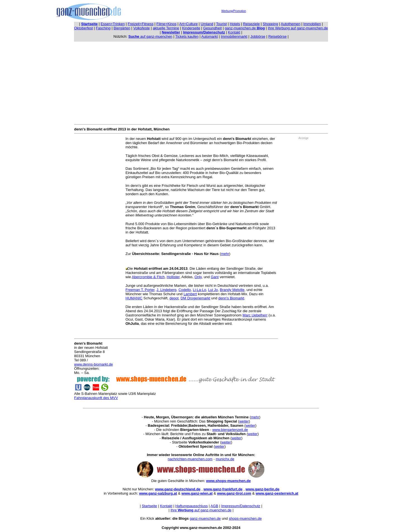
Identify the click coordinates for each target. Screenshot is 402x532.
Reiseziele (251, 24)
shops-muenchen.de (245, 518)
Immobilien (312, 24)
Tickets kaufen (187, 36)
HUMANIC (134, 298)
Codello (185, 290)
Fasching (103, 28)
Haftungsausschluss (192, 506)
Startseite (149, 506)
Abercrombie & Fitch (148, 277)
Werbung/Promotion (234, 11)
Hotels (235, 24)
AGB (214, 506)
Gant (215, 277)
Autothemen (291, 24)
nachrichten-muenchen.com (190, 459)
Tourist (221, 24)
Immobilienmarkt (234, 36)
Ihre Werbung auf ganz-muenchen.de (298, 28)
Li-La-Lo (200, 290)
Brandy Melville (232, 290)
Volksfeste (141, 28)
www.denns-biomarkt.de (94, 364)
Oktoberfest (84, 28)
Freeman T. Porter (140, 290)
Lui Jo (213, 290)
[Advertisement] (201, 82)
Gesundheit (213, 28)
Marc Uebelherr (255, 315)
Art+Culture (188, 24)
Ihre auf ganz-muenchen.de (201, 510)
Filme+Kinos (166, 24)
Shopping (270, 24)
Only (198, 277)
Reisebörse (277, 36)
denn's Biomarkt (231, 298)
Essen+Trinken (113, 24)
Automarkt (210, 36)
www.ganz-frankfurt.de (223, 489)
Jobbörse (258, 36)
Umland (207, 24)
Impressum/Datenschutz (241, 506)
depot (174, 298)
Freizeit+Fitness (141, 24)
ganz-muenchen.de (245, 28)
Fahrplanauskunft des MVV (96, 398)
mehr (225, 254)
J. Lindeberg (167, 290)
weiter (244, 421)
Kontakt (234, 32)
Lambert (190, 294)
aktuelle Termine (166, 28)
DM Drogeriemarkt (195, 298)
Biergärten (122, 28)
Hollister (173, 277)
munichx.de (225, 459)
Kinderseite (191, 28)
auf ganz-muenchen (150, 36)
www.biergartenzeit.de (230, 430)
